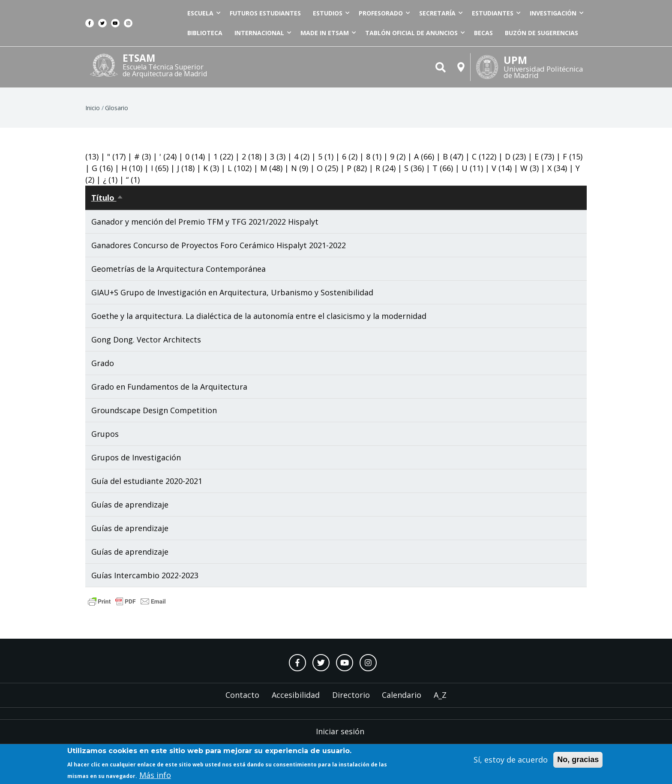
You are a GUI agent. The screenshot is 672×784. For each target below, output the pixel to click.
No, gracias (578, 761)
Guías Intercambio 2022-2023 (145, 575)
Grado (103, 363)
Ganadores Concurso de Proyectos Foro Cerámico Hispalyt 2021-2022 (219, 245)
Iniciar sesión (340, 731)
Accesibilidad (296, 695)
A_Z (440, 695)
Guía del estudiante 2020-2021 (147, 481)
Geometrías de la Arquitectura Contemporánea (178, 269)
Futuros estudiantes (265, 13)
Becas (483, 33)
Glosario (117, 108)
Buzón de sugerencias (541, 33)
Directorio (351, 695)
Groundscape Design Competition (154, 410)
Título (107, 198)
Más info (155, 777)
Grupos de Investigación (136, 457)
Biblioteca (205, 33)
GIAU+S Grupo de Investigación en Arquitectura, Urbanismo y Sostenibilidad (232, 292)
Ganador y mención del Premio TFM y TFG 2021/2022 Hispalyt (205, 222)
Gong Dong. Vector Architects (146, 339)
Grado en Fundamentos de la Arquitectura (169, 387)
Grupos (105, 434)
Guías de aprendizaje (130, 505)
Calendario (402, 695)
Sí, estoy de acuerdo (511, 761)
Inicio (93, 108)
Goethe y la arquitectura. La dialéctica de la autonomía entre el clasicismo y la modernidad (259, 316)
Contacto (242, 695)
